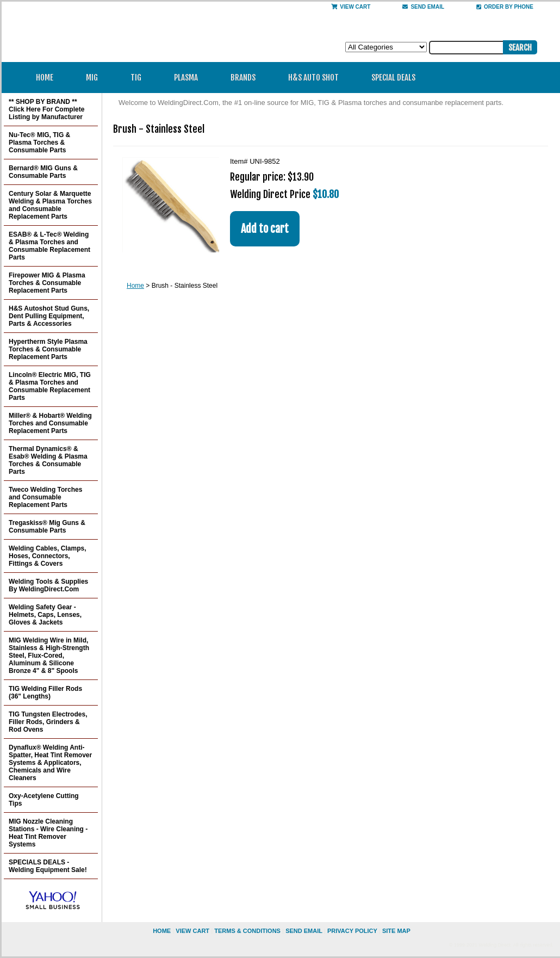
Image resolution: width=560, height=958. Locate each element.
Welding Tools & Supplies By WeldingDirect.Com (48, 585)
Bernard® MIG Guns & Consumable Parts (43, 172)
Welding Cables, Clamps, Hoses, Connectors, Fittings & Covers (47, 556)
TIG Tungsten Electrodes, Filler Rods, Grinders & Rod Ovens (48, 722)
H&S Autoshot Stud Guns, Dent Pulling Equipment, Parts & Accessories (49, 316)
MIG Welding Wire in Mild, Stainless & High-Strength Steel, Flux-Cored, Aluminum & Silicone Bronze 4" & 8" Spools (49, 656)
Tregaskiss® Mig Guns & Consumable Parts (47, 527)
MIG (95, 78)
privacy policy (352, 931)
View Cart (351, 7)
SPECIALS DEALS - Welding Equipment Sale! (48, 866)
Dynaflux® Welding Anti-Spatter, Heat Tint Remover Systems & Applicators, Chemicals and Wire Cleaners (50, 763)
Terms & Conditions (247, 931)
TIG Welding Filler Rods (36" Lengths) (45, 693)
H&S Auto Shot (313, 78)
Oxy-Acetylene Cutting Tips (44, 800)
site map (396, 931)
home (162, 931)
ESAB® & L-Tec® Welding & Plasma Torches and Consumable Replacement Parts (49, 246)
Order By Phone (505, 7)
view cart (192, 931)
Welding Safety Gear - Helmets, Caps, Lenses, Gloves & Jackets (45, 615)
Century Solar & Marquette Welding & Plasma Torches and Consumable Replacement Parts (50, 205)
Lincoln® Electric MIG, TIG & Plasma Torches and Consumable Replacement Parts (50, 386)
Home (45, 78)
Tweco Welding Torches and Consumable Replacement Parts (45, 497)
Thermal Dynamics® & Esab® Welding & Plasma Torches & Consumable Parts (48, 460)
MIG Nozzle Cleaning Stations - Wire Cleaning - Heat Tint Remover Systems (48, 833)
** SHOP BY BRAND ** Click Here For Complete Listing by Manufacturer (46, 109)
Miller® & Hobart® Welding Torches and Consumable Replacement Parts (50, 423)
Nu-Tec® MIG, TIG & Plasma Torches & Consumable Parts (39, 143)
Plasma (189, 78)
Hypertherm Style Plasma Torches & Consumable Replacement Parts (48, 349)
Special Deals (393, 78)
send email (423, 7)
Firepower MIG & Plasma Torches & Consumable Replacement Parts (47, 283)
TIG (139, 78)
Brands (247, 78)
